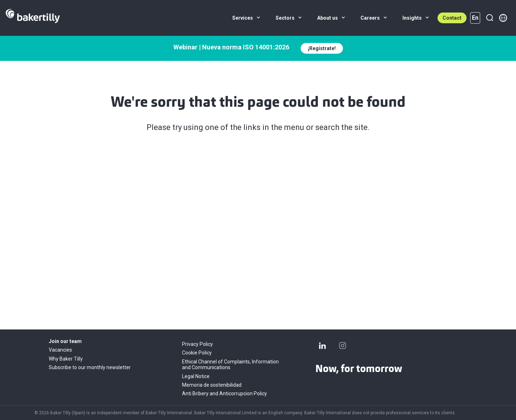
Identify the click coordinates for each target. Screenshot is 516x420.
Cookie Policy (197, 353)
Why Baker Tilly (66, 359)
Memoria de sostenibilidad (212, 385)
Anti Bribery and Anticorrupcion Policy (224, 394)
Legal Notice (196, 376)
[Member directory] (503, 18)
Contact (452, 18)
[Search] (489, 18)
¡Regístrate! (322, 48)
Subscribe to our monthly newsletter (90, 367)
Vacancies (60, 350)
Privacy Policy (197, 344)
